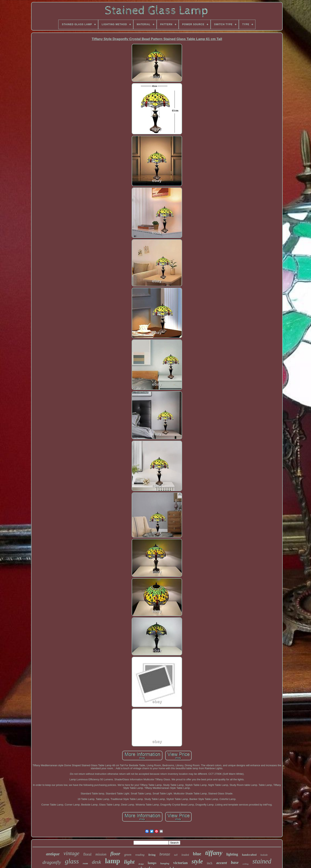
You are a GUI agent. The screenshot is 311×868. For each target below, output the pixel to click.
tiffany (214, 853)
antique (53, 854)
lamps (152, 863)
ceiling (246, 864)
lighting (232, 854)
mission (101, 854)
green (128, 855)
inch (210, 863)
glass (72, 861)
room (85, 863)
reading (140, 855)
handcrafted (249, 855)
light (129, 862)
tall (176, 855)
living (152, 855)
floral (87, 854)
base (235, 862)
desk (96, 862)
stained (262, 861)
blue (197, 854)
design (141, 864)
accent (222, 863)
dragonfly (52, 862)
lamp (112, 861)
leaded (185, 855)
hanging (165, 863)
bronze (165, 854)
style (197, 861)
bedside (264, 855)
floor (115, 854)
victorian (180, 863)
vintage (72, 853)
